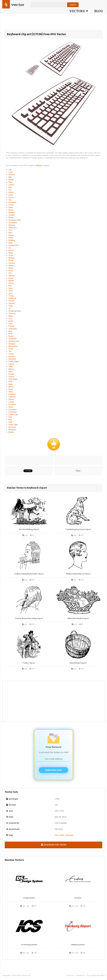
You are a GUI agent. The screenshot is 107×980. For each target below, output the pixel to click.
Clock (11, 349)
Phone (11, 283)
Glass (11, 253)
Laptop (11, 364)
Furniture (12, 404)
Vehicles (12, 276)
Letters (11, 185)
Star (10, 200)
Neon (11, 372)
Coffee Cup (13, 414)
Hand (11, 271)
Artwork (12, 303)
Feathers (12, 394)
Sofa (10, 422)
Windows (12, 359)
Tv (9, 308)
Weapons (12, 430)
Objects (39, 165)
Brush (11, 260)
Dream (11, 235)
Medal (11, 432)
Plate (11, 306)
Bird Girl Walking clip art (29, 529)
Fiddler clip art (29, 663)
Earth (11, 195)
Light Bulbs (13, 379)
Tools (11, 291)
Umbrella (12, 397)
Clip (10, 170)
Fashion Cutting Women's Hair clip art (29, 574)
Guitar (11, 278)
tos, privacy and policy (96, 975)
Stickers (12, 175)
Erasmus (78, 898)
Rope (11, 389)
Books (11, 217)
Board (11, 336)
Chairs (11, 354)
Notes (11, 238)
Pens (11, 288)
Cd (10, 248)
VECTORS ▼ (79, 11)
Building (12, 240)
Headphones (14, 341)
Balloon (11, 369)
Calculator (13, 409)
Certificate (13, 412)
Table (11, 366)
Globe (11, 268)
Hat (10, 273)
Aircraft (11, 301)
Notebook (12, 298)
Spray (11, 407)
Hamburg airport (78, 945)
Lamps (11, 402)
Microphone (13, 346)
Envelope (12, 427)
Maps (11, 316)
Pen (10, 286)
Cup (10, 319)
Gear (11, 293)
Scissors (12, 313)
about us (70, 975)
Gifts (10, 182)
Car (10, 190)
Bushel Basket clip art (78, 663)
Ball (10, 177)
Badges (12, 212)
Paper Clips (13, 425)
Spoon (11, 387)
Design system (29, 898)
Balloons (12, 225)
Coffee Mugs (14, 361)
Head (11, 207)
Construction (14, 245)
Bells (10, 243)
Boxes (11, 210)
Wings (11, 180)
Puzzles (12, 356)
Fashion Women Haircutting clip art (29, 618)
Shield (11, 266)
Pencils (11, 326)
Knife (11, 382)
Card (10, 172)
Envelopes (13, 223)
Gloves (11, 399)
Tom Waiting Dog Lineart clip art (78, 529)
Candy (11, 296)
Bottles (11, 281)
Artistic (62, 835)
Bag (10, 331)
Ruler (11, 334)
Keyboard (12, 339)
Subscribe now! (53, 770)
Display (11, 258)
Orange (11, 215)
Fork (10, 417)
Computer (12, 202)
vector (18, 5)
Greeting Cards (15, 220)
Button (11, 192)
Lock (10, 324)
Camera (12, 263)
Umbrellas (13, 329)
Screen (11, 377)
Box (10, 187)
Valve (11, 392)
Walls (11, 384)
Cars (10, 230)
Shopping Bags (15, 311)
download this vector (53, 845)
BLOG (99, 11)
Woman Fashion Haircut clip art (78, 574)
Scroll (11, 255)
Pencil (11, 250)
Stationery (13, 228)
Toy (10, 351)
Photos (11, 374)
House (11, 205)
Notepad (12, 344)
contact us (80, 975)
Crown (11, 197)
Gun (10, 419)
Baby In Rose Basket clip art (78, 618)
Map (10, 233)
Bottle (11, 321)
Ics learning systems (29, 945)
